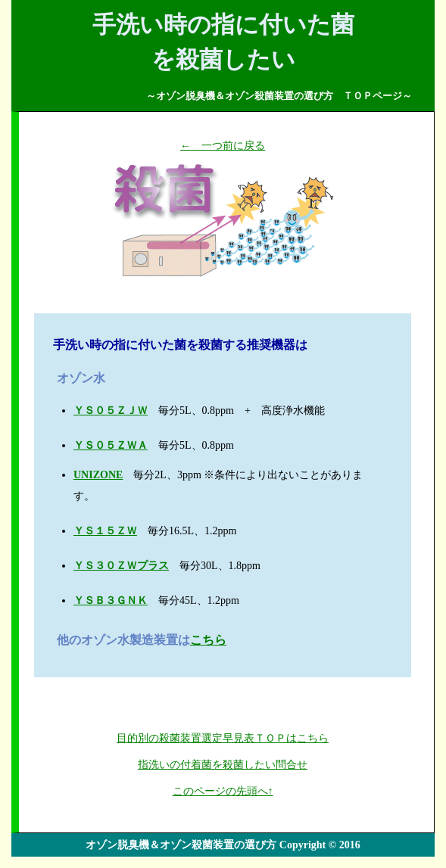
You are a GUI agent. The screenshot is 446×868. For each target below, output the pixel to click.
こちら (208, 640)
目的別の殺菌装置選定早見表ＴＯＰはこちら (223, 738)
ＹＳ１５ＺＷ (105, 531)
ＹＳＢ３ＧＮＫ (111, 600)
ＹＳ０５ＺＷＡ (111, 445)
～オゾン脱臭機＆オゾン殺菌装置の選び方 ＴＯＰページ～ (279, 96)
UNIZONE (98, 475)
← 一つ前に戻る (223, 146)
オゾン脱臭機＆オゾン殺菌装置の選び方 (181, 845)
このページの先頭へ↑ (223, 791)
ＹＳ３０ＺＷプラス (121, 566)
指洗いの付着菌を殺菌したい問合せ (223, 765)
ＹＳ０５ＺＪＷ (111, 411)
